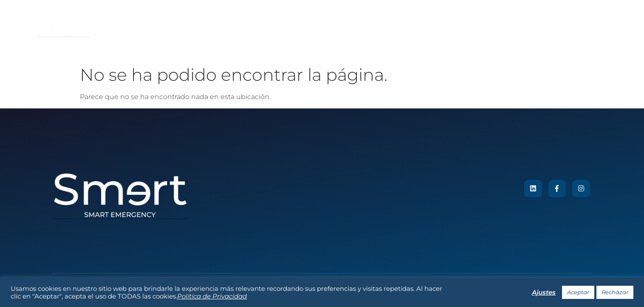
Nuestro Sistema (314, 28)
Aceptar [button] (578, 292)
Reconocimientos (380, 28)
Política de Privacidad (212, 296)
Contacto (474, 28)
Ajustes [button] (544, 293)
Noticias (433, 28)
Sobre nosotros (252, 28)
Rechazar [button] (615, 292)
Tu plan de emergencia (180, 28)
